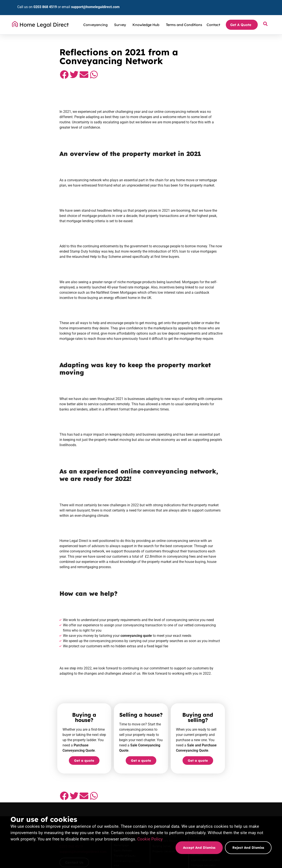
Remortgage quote (120, 799)
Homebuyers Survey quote (179, 788)
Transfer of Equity (119, 762)
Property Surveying (174, 746)
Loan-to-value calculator (231, 762)
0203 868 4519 (38, 4)
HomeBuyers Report (175, 751)
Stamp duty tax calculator (232, 751)
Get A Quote (242, 18)
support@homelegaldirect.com (88, 4)
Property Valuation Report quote (182, 798)
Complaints (223, 772)
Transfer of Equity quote (231, 795)
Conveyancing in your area (124, 767)
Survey (121, 18)
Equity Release (117, 756)
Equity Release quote (229, 790)
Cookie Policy (150, 839)
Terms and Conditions (184, 18)
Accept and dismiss (199, 848)
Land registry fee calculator (233, 756)
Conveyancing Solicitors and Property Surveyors (52, 35)
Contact (213, 18)
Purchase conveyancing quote (127, 794)
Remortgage (116, 751)
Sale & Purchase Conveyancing (127, 746)
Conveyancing (97, 18)
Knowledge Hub (147, 18)
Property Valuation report (178, 762)
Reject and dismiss (248, 848)
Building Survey (172, 756)
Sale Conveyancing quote (124, 789)
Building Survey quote (176, 793)
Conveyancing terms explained (235, 746)
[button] (23, 68)
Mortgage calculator (229, 767)
